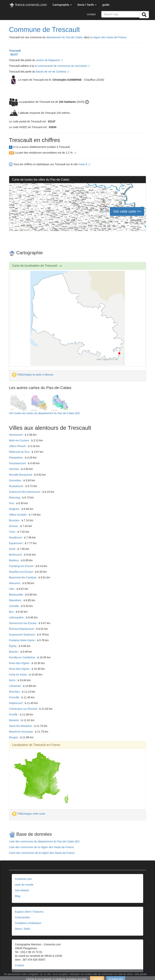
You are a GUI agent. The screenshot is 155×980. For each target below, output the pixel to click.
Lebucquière (17, 617)
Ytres (12, 532)
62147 (13, 54)
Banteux (14, 560)
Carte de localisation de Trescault (35, 266)
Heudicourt (16, 537)
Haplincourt (16, 703)
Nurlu (12, 680)
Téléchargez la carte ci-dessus (33, 375)
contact (91, 14)
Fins (12, 503)
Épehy (13, 646)
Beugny (14, 737)
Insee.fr (84, 164)
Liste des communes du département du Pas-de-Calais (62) (44, 841)
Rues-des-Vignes (20, 663)
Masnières (15, 600)
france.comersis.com (28, 6)
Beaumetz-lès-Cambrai (23, 577)
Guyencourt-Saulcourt (22, 635)
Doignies (14, 509)
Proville (14, 714)
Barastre (14, 720)
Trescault (15, 51)
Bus (12, 612)
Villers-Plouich (18, 446)
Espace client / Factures (29, 912)
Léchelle (14, 606)
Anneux (14, 526)
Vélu (12, 589)
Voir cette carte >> (127, 211)
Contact (19, 965)
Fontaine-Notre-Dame (22, 640)
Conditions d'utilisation (28, 923)
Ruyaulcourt (16, 486)
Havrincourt (16, 435)
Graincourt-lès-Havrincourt (25, 492)
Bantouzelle (16, 595)
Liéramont (15, 686)
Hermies (14, 469)
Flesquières (16, 458)
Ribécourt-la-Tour (20, 452)
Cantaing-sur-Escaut (22, 566)
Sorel (12, 549)
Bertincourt (16, 555)
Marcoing (15, 498)
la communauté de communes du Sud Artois (62, 66)
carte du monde (24, 885)
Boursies (14, 520)
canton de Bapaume (49, 60)
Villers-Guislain (18, 515)
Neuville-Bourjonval (21, 475)
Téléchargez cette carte (29, 814)
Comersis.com (23, 879)
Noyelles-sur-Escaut (21, 572)
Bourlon (14, 652)
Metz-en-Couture (19, 440)
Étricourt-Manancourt (22, 629)
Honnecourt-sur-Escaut (23, 623)
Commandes (22, 917)
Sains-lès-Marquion (21, 726)
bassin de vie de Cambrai (53, 72)
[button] (62, 5)
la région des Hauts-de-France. (109, 37)
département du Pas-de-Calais (64, 37)
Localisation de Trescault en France (36, 745)
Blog (18, 896)
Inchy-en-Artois (18, 675)
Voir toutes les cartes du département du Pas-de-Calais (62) (44, 413)
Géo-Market (22, 890)
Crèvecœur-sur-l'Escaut (23, 709)
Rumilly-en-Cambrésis (22, 657)
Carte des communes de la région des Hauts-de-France (42, 853)
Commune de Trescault (44, 30)
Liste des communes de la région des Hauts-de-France (41, 847)
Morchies (15, 692)
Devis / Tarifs (22, 929)
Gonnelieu (15, 480)
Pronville (14, 697)
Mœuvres (15, 583)
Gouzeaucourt (18, 463)
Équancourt (16, 543)
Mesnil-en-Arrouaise (21, 732)
